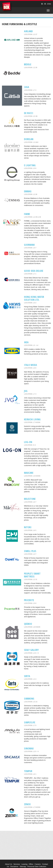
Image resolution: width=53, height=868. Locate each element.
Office (31, 864)
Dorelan (29, 139)
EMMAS (28, 191)
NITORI (28, 527)
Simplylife (30, 722)
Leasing (24, 864)
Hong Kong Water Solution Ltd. (34, 298)
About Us (8, 864)
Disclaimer (14, 866)
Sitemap (23, 866)
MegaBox (7, 7)
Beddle (28, 64)
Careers (38, 864)
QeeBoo (28, 624)
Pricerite (29, 600)
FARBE (27, 214)
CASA (26, 87)
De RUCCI (29, 113)
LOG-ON (28, 442)
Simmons (29, 699)
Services (17, 864)
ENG (49, 4)
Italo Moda (30, 365)
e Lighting (30, 165)
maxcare (29, 473)
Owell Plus (30, 551)
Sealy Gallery (31, 650)
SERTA (27, 676)
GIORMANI (29, 245)
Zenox (27, 804)
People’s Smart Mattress (32, 575)
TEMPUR (28, 771)
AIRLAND (28, 31)
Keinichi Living (32, 419)
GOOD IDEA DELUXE (34, 271)
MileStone (30, 499)
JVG (26, 391)
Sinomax (29, 748)
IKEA (26, 342)
